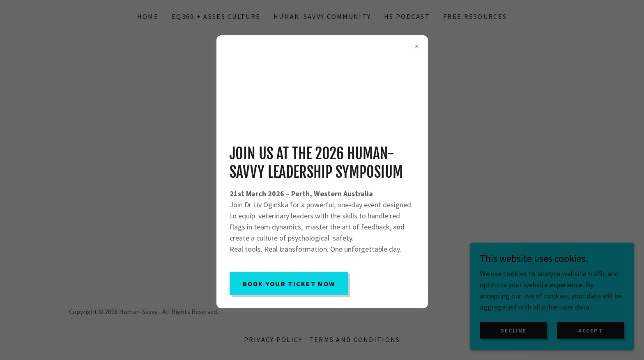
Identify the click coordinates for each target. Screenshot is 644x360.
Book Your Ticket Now (289, 284)
